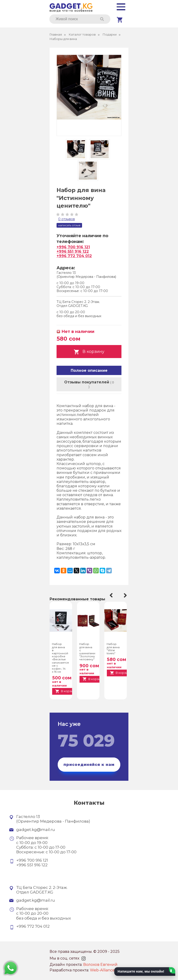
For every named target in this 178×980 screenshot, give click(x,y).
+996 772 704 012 (74, 256)
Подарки (110, 35)
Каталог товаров (82, 35)
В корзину (89, 352)
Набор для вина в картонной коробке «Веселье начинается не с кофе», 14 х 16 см (59, 658)
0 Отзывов (67, 219)
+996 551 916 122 (73, 251)
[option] (61, 651)
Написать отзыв (69, 225)
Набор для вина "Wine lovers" (113, 649)
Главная (56, 35)
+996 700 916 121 (73, 247)
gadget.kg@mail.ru (36, 830)
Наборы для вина (63, 39)
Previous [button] (110, 595)
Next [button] (126, 595)
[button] (145, 972)
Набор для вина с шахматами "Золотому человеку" (87, 652)
